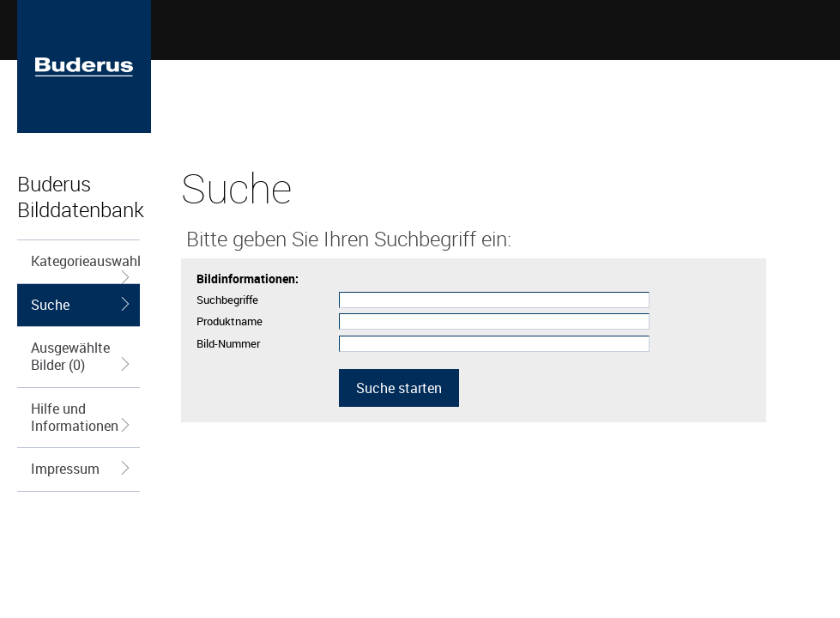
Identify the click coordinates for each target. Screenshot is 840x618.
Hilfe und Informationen (82, 417)
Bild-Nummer (228, 343)
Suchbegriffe (227, 300)
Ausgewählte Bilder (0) (82, 356)
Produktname (230, 321)
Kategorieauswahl (86, 267)
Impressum (82, 469)
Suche (82, 305)
